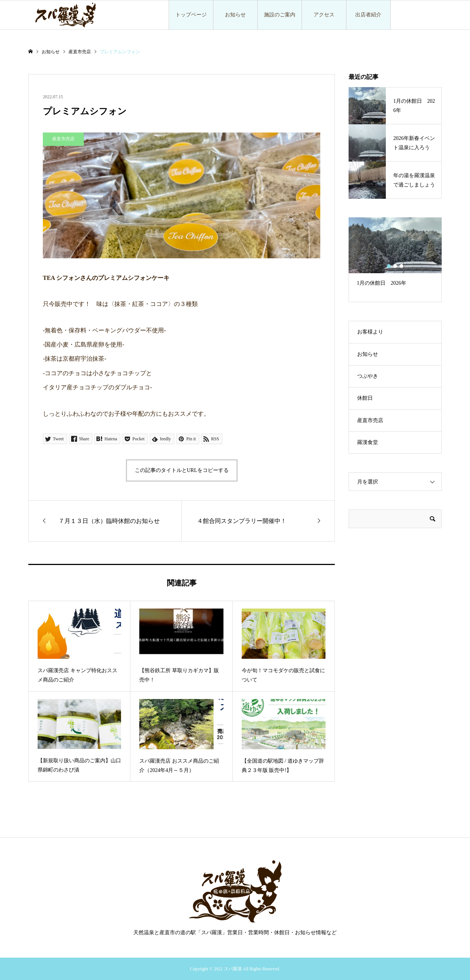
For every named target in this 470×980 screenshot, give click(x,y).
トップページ (191, 15)
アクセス (324, 15)
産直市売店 (370, 420)
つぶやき (368, 376)
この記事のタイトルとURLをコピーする (182, 470)
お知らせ (235, 15)
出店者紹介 (368, 15)
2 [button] (395, 266)
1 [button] (389, 266)
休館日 (365, 398)
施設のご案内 (280, 15)
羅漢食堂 (368, 442)
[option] (395, 255)
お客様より (370, 332)
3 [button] (402, 266)
